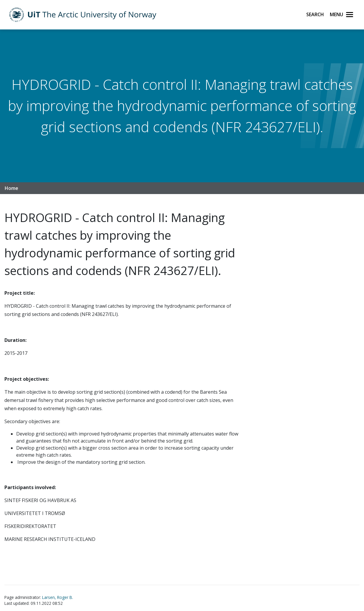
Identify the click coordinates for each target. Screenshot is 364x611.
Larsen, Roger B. (58, 597)
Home (11, 188)
